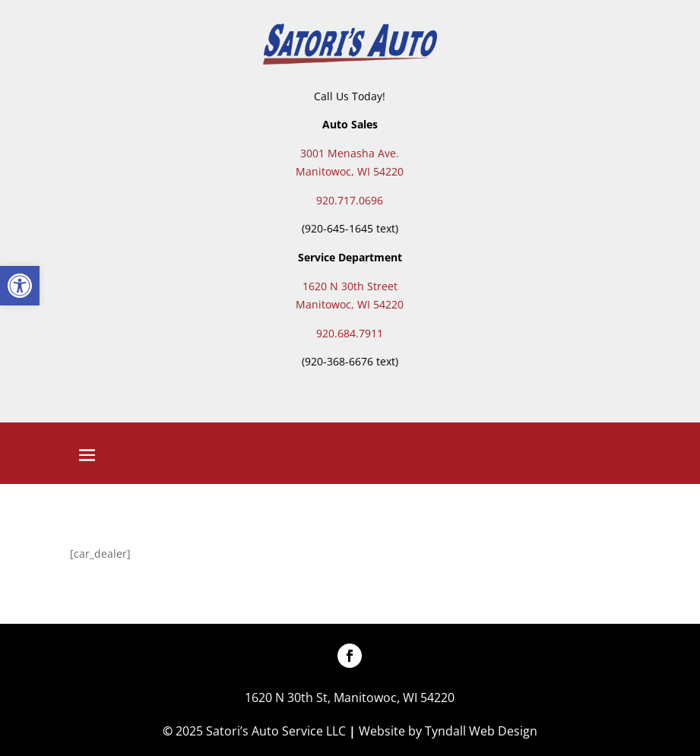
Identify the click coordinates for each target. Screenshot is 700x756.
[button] (20, 286)
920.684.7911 (350, 333)
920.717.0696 (350, 200)
